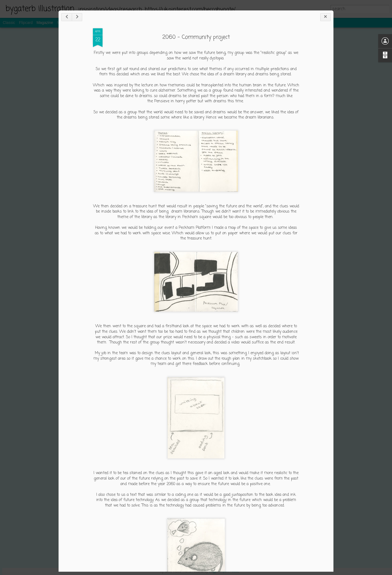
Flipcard (26, 23)
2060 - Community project (196, 37)
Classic (9, 23)
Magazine (45, 23)
